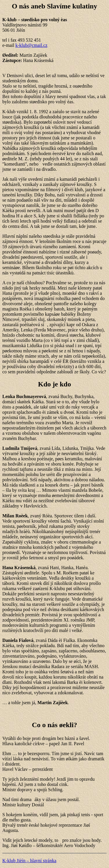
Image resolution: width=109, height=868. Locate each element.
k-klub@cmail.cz (31, 45)
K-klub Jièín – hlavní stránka (29, 861)
